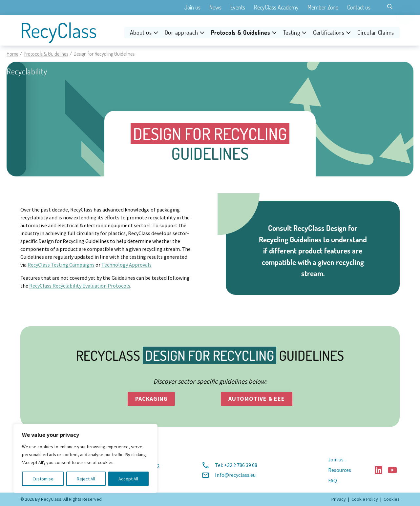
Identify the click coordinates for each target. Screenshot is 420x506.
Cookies (392, 499)
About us (141, 33)
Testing (292, 33)
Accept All (128, 479)
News (215, 7)
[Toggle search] (390, 7)
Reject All (86, 479)
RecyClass (59, 30)
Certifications (329, 33)
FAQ (333, 481)
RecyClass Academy (276, 7)
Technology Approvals (126, 265)
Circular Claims (376, 33)
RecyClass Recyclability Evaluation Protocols (80, 286)
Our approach (181, 33)
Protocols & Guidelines (241, 33)
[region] (85, 458)
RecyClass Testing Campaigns (61, 265)
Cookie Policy (365, 499)
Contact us (359, 7)
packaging (152, 399)
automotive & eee (257, 399)
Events (238, 7)
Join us (192, 7)
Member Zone (323, 7)
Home (12, 54)
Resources (340, 470)
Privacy (339, 499)
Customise (43, 479)
